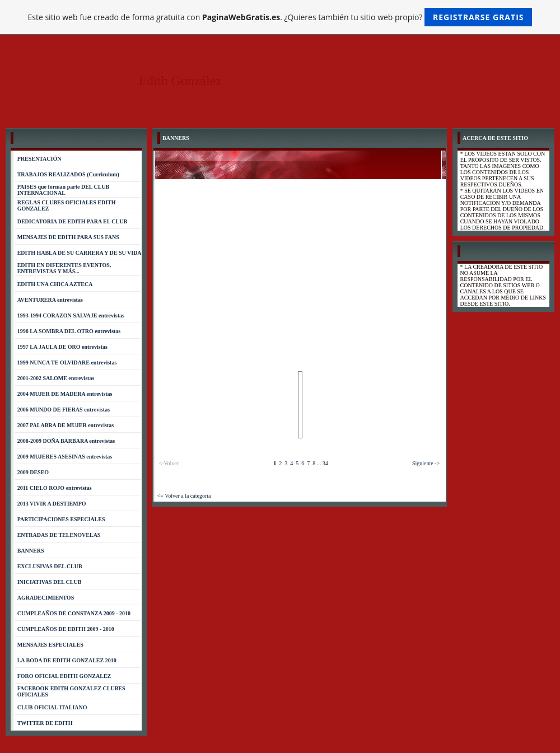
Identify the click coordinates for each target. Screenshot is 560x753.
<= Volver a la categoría (184, 496)
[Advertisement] (300, 264)
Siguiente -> (426, 463)
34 (325, 463)
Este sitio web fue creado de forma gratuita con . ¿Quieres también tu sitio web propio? (280, 17)
